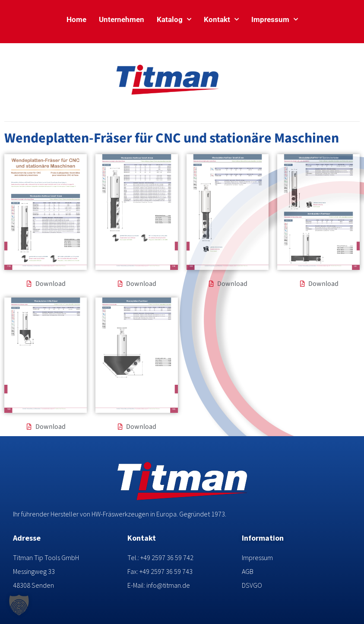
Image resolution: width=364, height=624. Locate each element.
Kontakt (221, 19)
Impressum (275, 19)
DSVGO (252, 585)
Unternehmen (122, 19)
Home (76, 19)
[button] (19, 605)
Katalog (174, 19)
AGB (248, 571)
